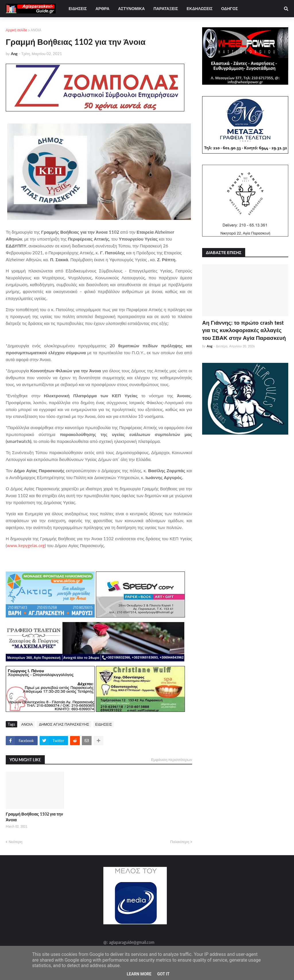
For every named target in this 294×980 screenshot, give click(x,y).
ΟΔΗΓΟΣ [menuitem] (229, 8)
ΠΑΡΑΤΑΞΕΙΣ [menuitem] (166, 8)
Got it (163, 974)
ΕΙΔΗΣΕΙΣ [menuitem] (78, 8)
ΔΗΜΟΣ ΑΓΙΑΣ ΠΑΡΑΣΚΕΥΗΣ (64, 724)
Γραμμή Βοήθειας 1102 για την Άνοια (34, 817)
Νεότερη (16, 842)
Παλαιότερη (180, 842)
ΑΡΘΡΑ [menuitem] (102, 8)
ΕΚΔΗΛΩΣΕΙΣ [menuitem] (200, 8)
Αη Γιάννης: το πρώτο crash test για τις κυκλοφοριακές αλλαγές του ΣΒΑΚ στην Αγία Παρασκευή (244, 330)
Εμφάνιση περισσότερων (172, 760)
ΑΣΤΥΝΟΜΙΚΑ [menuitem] (131, 8)
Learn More (139, 974)
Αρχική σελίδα (17, 30)
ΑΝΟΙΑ (36, 30)
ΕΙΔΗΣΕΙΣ (104, 724)
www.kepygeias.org (26, 545)
